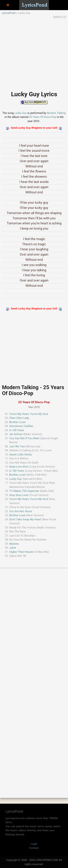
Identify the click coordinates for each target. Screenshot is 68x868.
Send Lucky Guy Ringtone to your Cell (34, 128)
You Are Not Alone (21, 511)
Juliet (13, 548)
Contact (34, 848)
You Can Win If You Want (24, 438)
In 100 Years (17, 430)
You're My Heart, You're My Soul (29, 414)
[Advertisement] (34, 53)
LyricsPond (9, 13)
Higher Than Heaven (21, 552)
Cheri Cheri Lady (19, 418)
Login (34, 844)
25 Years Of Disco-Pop (43, 117)
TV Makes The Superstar (24, 491)
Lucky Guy (20, 113)
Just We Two (17, 446)
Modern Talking (56, 113)
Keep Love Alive (19, 467)
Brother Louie (17, 422)
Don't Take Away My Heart (25, 519)
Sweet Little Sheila (20, 455)
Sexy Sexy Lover (19, 495)
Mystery (14, 544)
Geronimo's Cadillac (21, 426)
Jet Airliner (16, 434)
